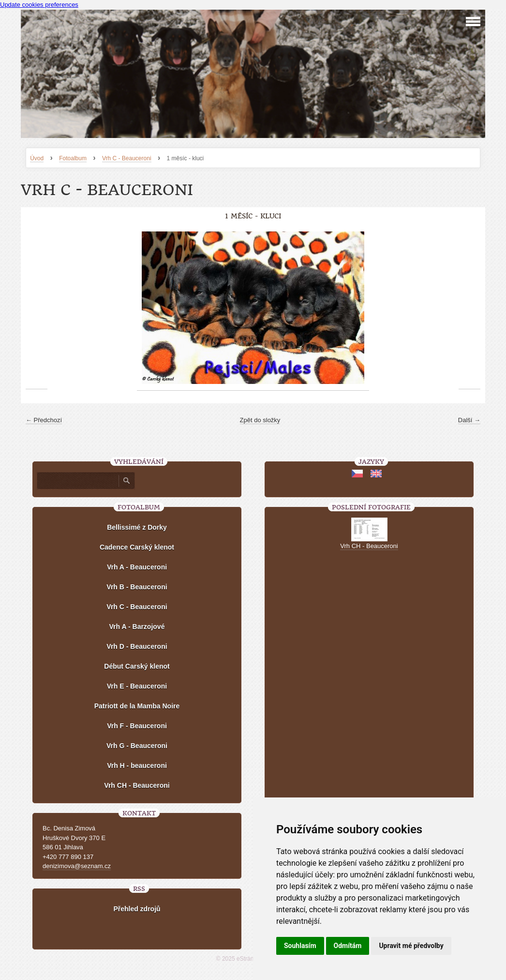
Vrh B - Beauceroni (137, 587)
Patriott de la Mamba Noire (137, 706)
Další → (469, 420)
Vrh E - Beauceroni (137, 686)
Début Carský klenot (137, 666)
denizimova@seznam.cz (77, 866)
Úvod (37, 158)
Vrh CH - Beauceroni (137, 785)
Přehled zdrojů (137, 909)
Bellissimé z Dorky (137, 527)
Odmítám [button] (348, 946)
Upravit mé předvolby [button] (411, 946)
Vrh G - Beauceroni (137, 746)
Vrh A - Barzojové (137, 627)
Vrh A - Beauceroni (137, 567)
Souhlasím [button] (300, 946)
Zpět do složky (260, 420)
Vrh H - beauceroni (137, 766)
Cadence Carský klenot (137, 547)
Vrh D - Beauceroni (137, 646)
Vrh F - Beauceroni (137, 726)
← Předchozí (44, 420)
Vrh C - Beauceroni (127, 158)
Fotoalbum (73, 158)
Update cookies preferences (39, 5)
